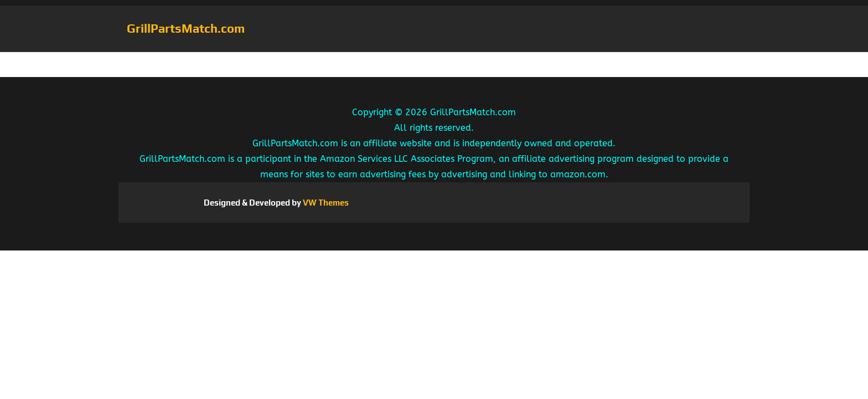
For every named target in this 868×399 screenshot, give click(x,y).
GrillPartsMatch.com (186, 28)
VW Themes (325, 203)
